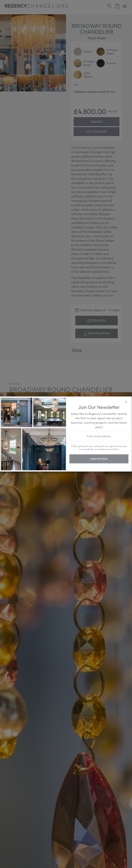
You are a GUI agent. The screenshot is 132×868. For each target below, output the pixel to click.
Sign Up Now (99, 459)
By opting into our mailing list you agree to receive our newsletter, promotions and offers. (99, 448)
